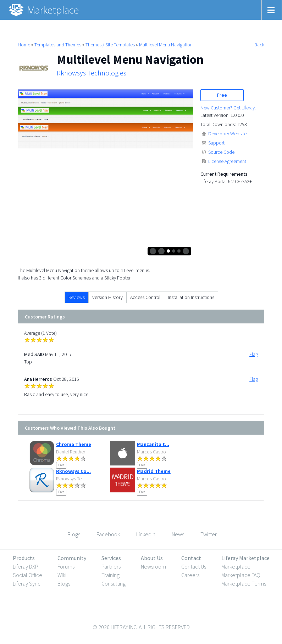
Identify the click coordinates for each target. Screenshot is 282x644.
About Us (152, 558)
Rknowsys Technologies (92, 73)
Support (216, 143)
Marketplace (236, 566)
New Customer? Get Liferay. (228, 108)
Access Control (145, 297)
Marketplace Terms (244, 583)
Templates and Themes (58, 45)
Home (24, 45)
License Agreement (227, 161)
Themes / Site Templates (110, 45)
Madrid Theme (154, 471)
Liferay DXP (26, 566)
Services (111, 558)
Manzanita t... (153, 444)
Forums (66, 566)
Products (24, 558)
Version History (107, 297)
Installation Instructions (191, 297)
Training (110, 575)
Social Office (27, 575)
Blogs (64, 583)
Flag (254, 354)
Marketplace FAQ (241, 575)
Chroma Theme (74, 444)
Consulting (114, 583)
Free (222, 95)
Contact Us (194, 566)
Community (72, 558)
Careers (190, 575)
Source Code (221, 152)
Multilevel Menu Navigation (166, 45)
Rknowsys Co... (73, 471)
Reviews (77, 297)
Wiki (62, 575)
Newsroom (153, 566)
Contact (191, 558)
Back (259, 45)
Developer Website (227, 134)
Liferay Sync (27, 583)
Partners (111, 566)
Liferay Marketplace (245, 558)
